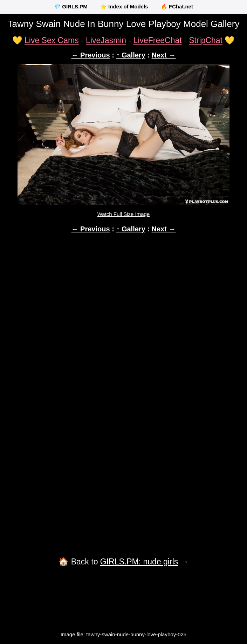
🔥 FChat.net (177, 6)
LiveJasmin (106, 40)
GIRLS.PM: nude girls (139, 562)
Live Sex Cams (52, 40)
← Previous (91, 55)
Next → (164, 55)
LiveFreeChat (158, 40)
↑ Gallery (131, 55)
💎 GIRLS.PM (71, 6)
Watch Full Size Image (124, 214)
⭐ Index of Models (124, 6)
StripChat (206, 40)
